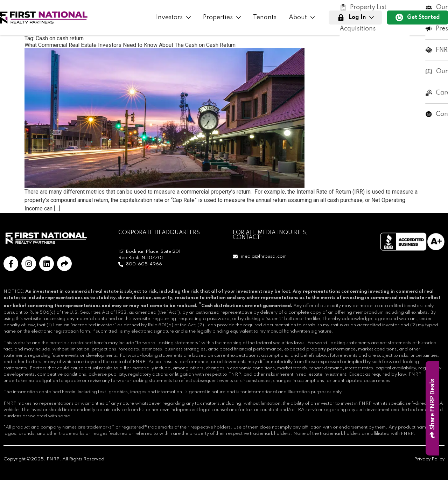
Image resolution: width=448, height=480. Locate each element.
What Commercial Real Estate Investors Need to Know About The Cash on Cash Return (130, 45)
